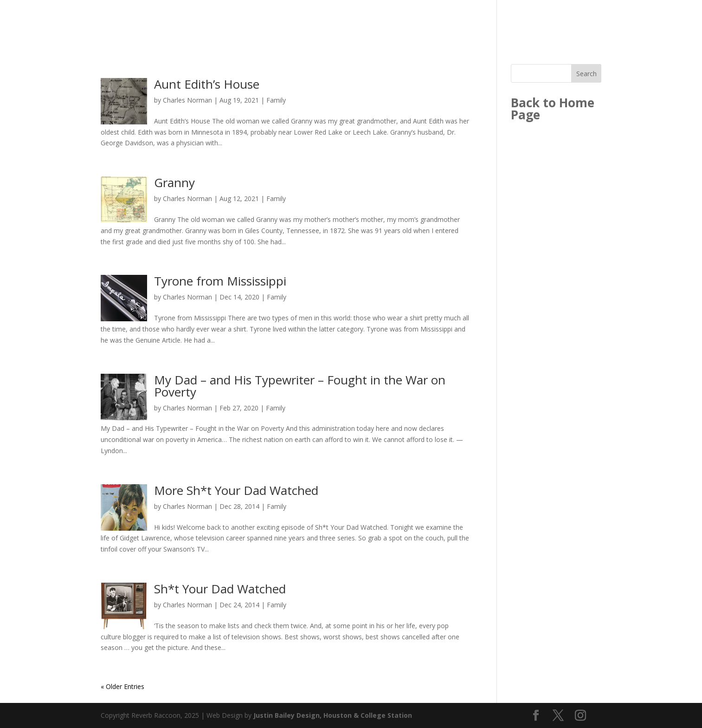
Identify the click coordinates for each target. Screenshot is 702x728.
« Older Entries (122, 686)
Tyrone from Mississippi (220, 281)
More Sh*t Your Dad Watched (236, 490)
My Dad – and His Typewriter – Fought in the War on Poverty (300, 386)
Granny (174, 182)
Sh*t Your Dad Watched (220, 589)
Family (276, 100)
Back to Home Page (553, 109)
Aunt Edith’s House (207, 84)
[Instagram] (580, 716)
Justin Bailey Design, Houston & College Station (333, 715)
